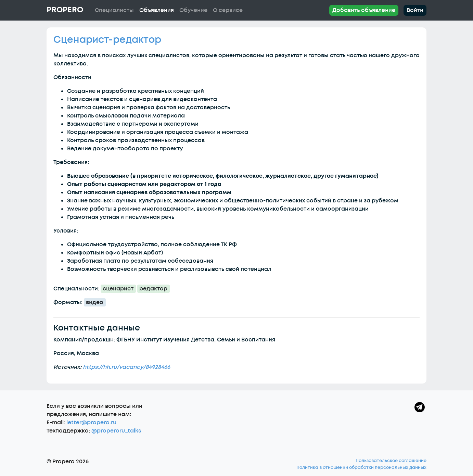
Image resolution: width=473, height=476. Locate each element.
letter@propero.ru (91, 423)
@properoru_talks (116, 431)
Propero (65, 10)
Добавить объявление (364, 10)
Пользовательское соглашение (391, 461)
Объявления (157, 10)
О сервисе (228, 10)
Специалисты (114, 10)
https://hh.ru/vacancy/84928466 (126, 367)
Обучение (193, 10)
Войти (415, 10)
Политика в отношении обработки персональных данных (361, 467)
